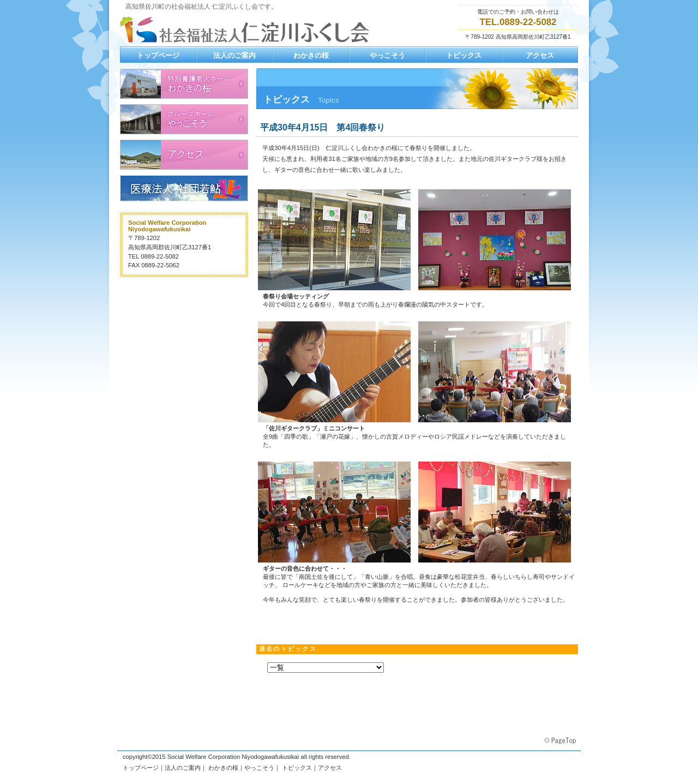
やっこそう (259, 768)
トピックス (297, 768)
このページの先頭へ (561, 741)
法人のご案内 (183, 768)
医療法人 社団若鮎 (184, 188)
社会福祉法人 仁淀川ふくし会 (248, 29)
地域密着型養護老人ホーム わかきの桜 (184, 84)
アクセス (184, 155)
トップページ (141, 768)
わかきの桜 (223, 768)
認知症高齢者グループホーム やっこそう (184, 119)
